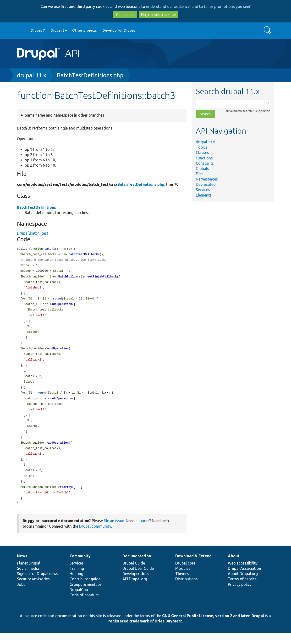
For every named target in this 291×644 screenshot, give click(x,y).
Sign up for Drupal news (38, 585)
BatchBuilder (69, 278)
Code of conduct (84, 606)
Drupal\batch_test (33, 233)
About (234, 567)
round (57, 301)
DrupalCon (79, 601)
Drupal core (185, 574)
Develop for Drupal (119, 30)
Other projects (85, 30)
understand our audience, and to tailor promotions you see (198, 6)
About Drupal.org (243, 585)
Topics (202, 147)
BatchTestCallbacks (84, 255)
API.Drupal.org (135, 590)
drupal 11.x (32, 75)
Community (80, 567)
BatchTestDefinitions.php (90, 75)
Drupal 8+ (59, 30)
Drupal (258, 627)
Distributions (187, 590)
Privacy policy (240, 596)
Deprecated (206, 184)
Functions (204, 158)
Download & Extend (193, 567)
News (22, 567)
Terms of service (242, 590)
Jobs (21, 596)
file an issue (114, 532)
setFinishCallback (102, 278)
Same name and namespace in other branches (65, 115)
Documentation (137, 567)
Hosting (76, 585)
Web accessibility (243, 574)
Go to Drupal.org (22, 31)
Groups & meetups (86, 596)
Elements (204, 195)
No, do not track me (158, 15)
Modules (183, 580)
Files (200, 174)
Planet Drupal (29, 574)
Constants (205, 163)
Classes (202, 153)
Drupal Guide (134, 574)
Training (77, 580)
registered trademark (129, 632)
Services (203, 190)
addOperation (62, 307)
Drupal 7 (38, 30)
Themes (182, 585)
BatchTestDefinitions (36, 207)
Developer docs (136, 585)
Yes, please (125, 15)
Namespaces (207, 179)
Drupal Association (244, 580)
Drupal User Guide (138, 580)
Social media (28, 580)
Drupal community (95, 537)
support (142, 532)
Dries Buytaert (168, 632)
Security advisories (33, 590)
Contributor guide (85, 590)
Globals (202, 169)
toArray (66, 498)
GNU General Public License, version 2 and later (206, 627)
